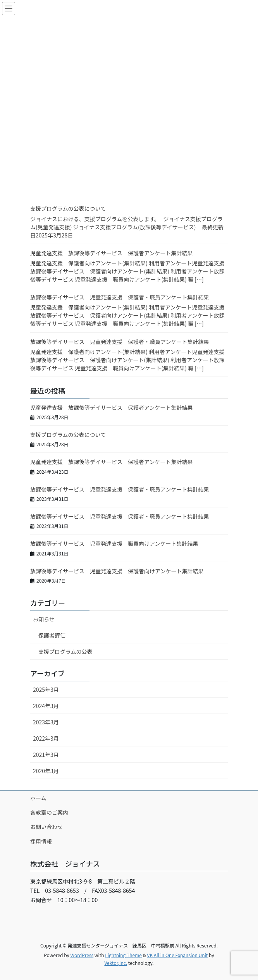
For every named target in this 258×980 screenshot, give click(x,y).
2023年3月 (46, 722)
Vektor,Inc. (116, 963)
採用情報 (41, 841)
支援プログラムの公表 (65, 652)
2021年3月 (46, 755)
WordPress (82, 955)
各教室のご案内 (49, 812)
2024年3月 (46, 706)
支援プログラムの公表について (68, 208)
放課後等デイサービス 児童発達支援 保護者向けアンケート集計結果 (117, 571)
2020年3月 (46, 771)
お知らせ (44, 619)
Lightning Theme (123, 955)
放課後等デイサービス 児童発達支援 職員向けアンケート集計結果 (114, 543)
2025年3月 (46, 689)
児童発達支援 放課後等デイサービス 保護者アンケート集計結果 (111, 253)
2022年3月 (46, 738)
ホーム (38, 798)
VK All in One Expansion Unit (178, 955)
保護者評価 (52, 635)
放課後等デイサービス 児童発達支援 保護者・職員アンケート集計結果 (120, 297)
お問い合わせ (46, 827)
